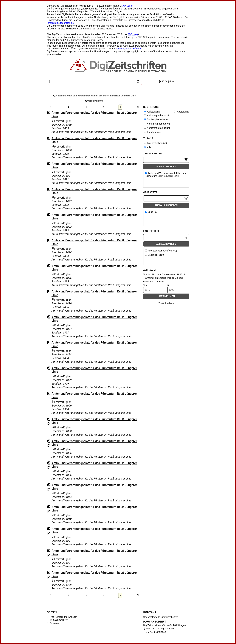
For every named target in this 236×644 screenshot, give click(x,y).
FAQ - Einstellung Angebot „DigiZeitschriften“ (63, 618)
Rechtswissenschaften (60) (161, 251)
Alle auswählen (166, 166)
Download (55, 623)
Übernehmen (166, 296)
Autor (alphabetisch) (156, 115)
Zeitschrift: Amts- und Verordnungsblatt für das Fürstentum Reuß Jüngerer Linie (94, 96)
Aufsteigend (152, 112)
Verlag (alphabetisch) (157, 124)
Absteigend (181, 112)
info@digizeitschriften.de (60, 23)
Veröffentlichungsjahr (157, 128)
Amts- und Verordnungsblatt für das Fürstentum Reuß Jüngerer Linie (165, 175)
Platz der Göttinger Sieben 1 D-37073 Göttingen (161, 630)
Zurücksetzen (166, 303)
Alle (148, 147)
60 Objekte (166, 81)
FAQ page (133, 34)
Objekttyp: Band (94, 101)
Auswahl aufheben (166, 205)
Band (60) (152, 212)
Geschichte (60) (155, 255)
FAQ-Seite (127, 6)
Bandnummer (153, 132)
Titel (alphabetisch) (156, 120)
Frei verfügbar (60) (155, 143)
